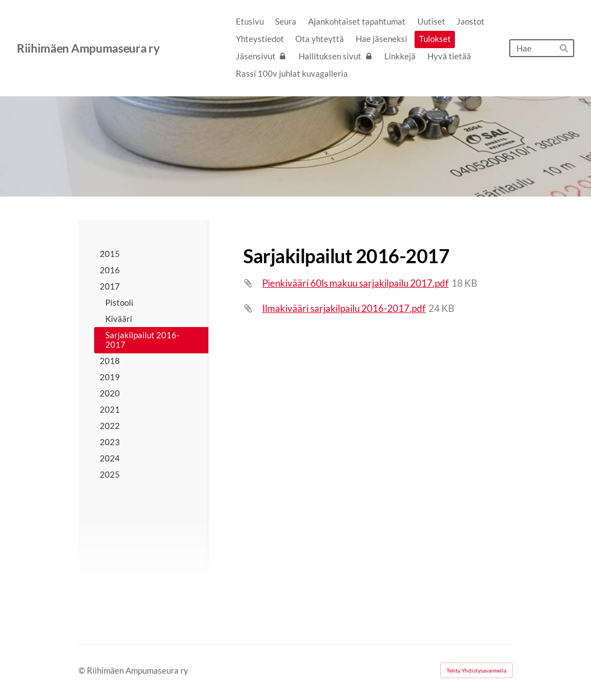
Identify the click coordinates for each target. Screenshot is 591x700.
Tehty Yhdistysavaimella (476, 670)
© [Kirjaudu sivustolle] (83, 670)
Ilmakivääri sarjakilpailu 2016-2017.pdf (344, 308)
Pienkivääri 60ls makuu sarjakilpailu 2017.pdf (355, 283)
